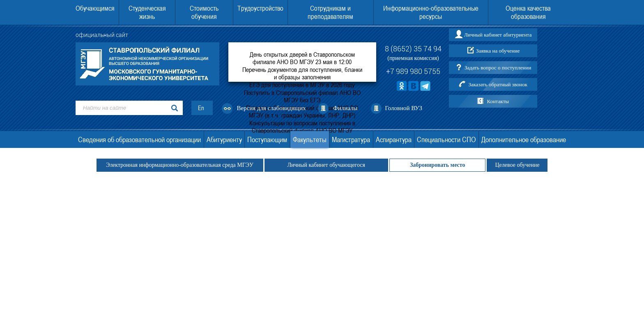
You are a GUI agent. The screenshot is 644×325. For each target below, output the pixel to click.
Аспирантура (394, 139)
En (201, 108)
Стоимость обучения (204, 12)
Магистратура (351, 139)
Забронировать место (438, 165)
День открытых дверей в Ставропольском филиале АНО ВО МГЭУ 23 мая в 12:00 (302, 58)
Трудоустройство (260, 8)
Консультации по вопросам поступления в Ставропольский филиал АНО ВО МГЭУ (302, 127)
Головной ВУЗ (404, 108)
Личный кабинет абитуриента (498, 35)
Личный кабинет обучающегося (326, 165)
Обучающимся (95, 8)
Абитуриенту (224, 139)
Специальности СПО (446, 139)
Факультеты (310, 139)
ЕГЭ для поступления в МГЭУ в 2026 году (302, 85)
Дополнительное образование (524, 139)
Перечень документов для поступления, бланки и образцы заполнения (302, 73)
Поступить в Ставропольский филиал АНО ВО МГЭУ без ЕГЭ (302, 96)
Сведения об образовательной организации (139, 139)
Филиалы (345, 108)
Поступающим (267, 139)
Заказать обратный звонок (498, 84)
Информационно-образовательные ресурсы (431, 12)
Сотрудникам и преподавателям (330, 12)
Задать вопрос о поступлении (498, 68)
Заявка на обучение (498, 51)
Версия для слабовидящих (271, 108)
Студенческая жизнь (147, 12)
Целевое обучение (517, 165)
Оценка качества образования (528, 12)
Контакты (498, 101)
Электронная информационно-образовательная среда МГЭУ (180, 165)
